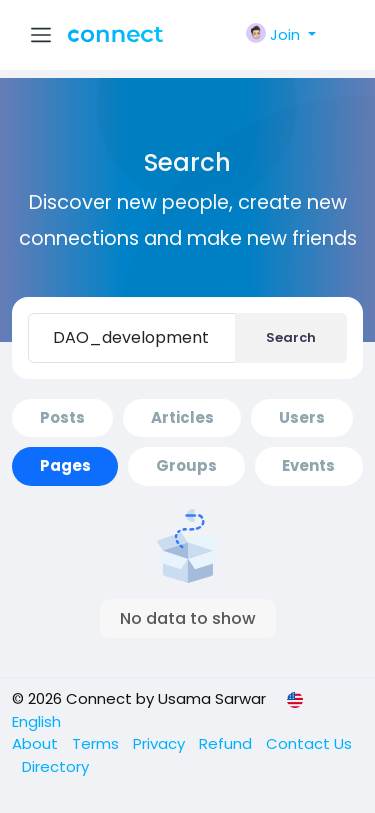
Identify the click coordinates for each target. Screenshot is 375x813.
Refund (227, 743)
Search (291, 337)
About (37, 743)
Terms (97, 743)
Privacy (161, 743)
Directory (55, 766)
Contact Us (309, 743)
